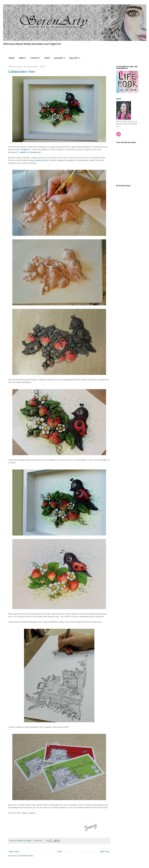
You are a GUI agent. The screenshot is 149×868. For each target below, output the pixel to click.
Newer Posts (14, 852)
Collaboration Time (22, 72)
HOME (12, 58)
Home (59, 852)
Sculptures (25, 149)
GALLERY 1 (60, 58)
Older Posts (105, 852)
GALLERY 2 (75, 58)
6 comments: (38, 841)
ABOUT (22, 58)
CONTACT (35, 58)
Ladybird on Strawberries (30, 152)
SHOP (47, 58)
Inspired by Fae (41, 160)
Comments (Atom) (26, 856)
